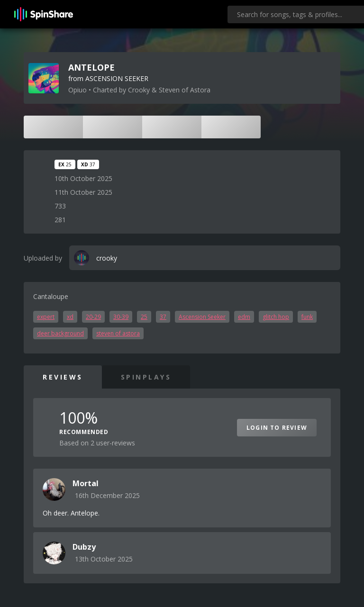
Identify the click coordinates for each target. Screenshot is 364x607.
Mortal (86, 483)
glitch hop (276, 317)
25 (144, 317)
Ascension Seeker (202, 317)
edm (244, 317)
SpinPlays (146, 377)
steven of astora (118, 333)
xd (70, 317)
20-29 (93, 317)
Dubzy (84, 547)
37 (163, 317)
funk (307, 317)
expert (46, 317)
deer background (60, 333)
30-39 (121, 317)
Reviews (63, 377)
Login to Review (277, 428)
